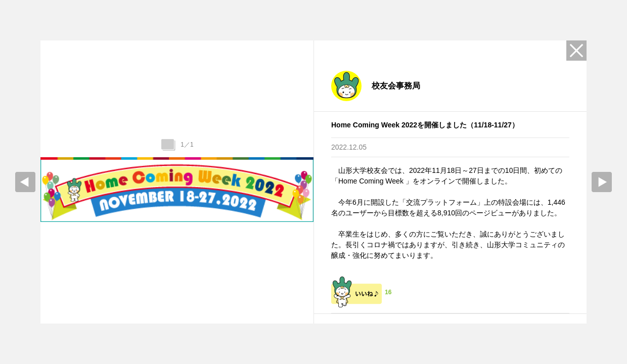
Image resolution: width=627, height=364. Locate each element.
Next (602, 182)
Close (576, 51)
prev (25, 182)
